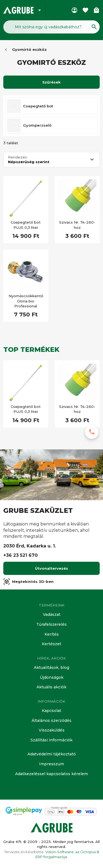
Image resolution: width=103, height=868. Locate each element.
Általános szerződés (51, 720)
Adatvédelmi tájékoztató (52, 754)
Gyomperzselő (37, 125)
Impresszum (51, 764)
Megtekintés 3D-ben (28, 582)
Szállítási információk (51, 740)
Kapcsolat (51, 711)
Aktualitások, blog (51, 667)
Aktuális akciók (51, 687)
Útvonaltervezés (51, 568)
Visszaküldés (52, 730)
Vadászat (52, 614)
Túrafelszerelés (51, 624)
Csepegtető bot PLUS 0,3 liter (26, 225)
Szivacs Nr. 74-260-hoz (77, 225)
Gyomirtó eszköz (29, 49)
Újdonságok (52, 677)
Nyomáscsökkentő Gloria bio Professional (26, 301)
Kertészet (51, 644)
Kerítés (52, 634)
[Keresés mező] (51, 27)
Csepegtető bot (38, 106)
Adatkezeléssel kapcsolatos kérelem (51, 774)
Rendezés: (18, 157)
